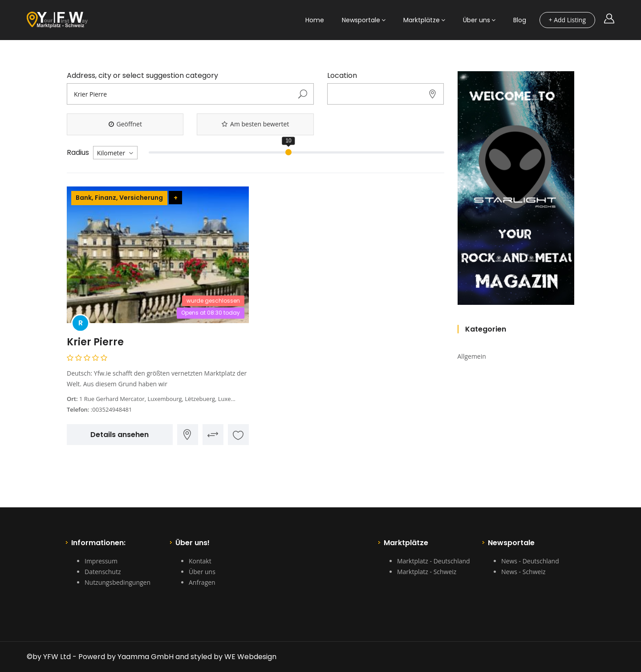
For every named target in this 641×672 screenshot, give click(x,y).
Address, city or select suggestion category (142, 76)
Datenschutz (103, 572)
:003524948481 (112, 409)
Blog (520, 20)
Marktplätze (422, 20)
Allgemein (472, 356)
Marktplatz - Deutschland (434, 561)
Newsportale (361, 20)
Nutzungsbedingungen (118, 582)
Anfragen (202, 582)
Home (315, 20)
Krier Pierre (95, 342)
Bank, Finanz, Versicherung (119, 198)
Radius (78, 153)
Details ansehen (120, 435)
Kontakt (200, 561)
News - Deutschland (530, 561)
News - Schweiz (523, 572)
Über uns (477, 20)
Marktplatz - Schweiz (427, 572)
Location (342, 76)
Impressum (101, 561)
